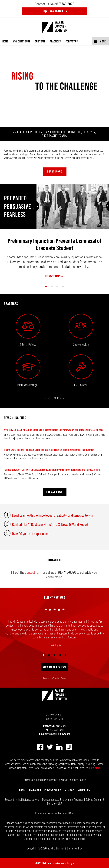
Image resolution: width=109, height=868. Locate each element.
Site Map (69, 790)
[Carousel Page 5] (66, 655)
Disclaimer (35, 790)
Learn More (54, 171)
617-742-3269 (57, 730)
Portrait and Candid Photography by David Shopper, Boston (54, 780)
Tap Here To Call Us (55, 11)
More (103, 41)
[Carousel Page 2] (52, 287)
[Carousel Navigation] (54, 286)
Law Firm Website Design (54, 863)
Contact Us (72, 41)
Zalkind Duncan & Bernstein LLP (65, 848)
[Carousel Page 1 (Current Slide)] (46, 287)
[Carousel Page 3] (57, 287)
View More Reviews (54, 667)
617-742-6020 (59, 726)
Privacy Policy (53, 790)
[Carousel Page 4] (63, 287)
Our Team (40, 41)
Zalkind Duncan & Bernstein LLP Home (55, 27)
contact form (33, 572)
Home (5, 41)
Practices (55, 41)
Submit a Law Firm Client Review (55, 678)
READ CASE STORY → (55, 276)
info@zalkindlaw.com (58, 734)
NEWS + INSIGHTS (15, 418)
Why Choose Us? (21, 41)
